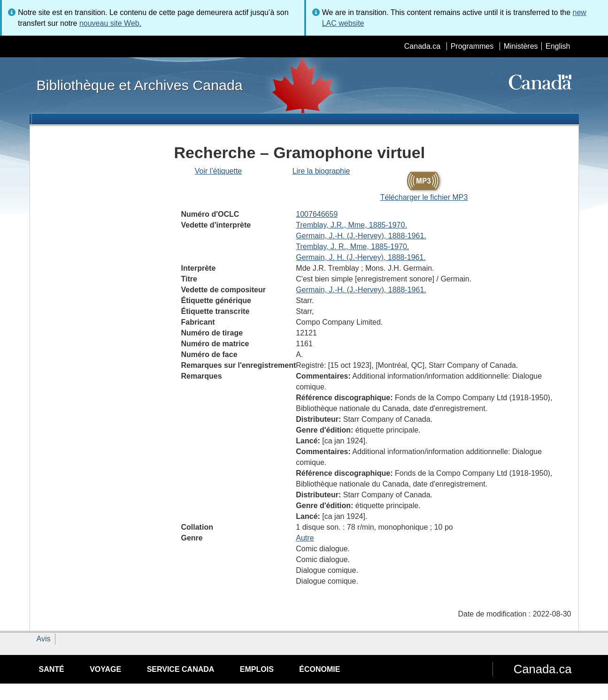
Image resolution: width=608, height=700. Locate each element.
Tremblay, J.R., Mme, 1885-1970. (351, 225)
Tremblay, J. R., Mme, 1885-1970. (352, 247)
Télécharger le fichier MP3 (424, 197)
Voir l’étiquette (219, 171)
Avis (44, 639)
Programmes (472, 46)
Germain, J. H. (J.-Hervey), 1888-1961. (361, 257)
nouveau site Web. (110, 23)
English (558, 46)
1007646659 (317, 214)
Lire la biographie (321, 171)
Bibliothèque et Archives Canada (140, 85)
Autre (305, 538)
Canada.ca (422, 46)
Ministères (521, 46)
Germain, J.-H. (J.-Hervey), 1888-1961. (361, 236)
